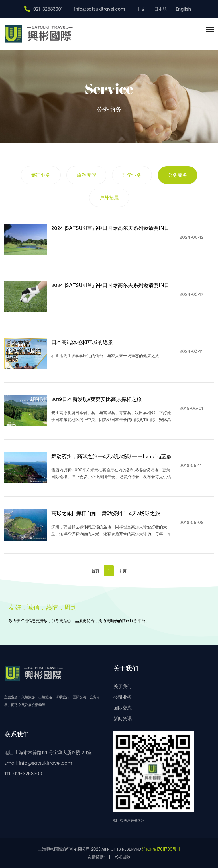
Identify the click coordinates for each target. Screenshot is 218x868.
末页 (123, 571)
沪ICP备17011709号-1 (161, 849)
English (183, 9)
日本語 (161, 9)
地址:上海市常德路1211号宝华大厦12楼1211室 (48, 753)
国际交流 (123, 708)
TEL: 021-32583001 (24, 774)
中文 (141, 9)
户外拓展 (109, 198)
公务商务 (178, 175)
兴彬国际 (122, 857)
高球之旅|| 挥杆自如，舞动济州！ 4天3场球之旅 (106, 513)
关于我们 (123, 686)
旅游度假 (86, 175)
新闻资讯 (123, 718)
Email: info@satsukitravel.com (38, 763)
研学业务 (132, 175)
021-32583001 (43, 9)
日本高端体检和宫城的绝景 (82, 342)
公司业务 (123, 697)
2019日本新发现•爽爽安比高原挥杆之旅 (96, 399)
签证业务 (41, 175)
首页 (95, 571)
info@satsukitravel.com (100, 9)
